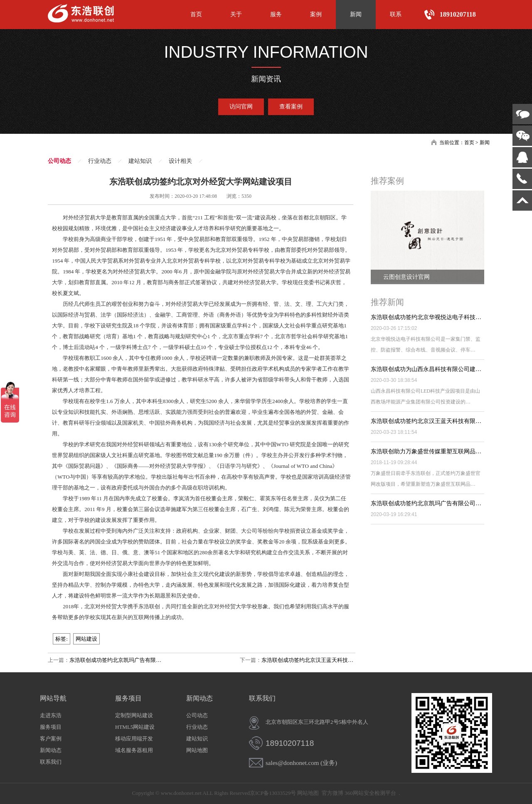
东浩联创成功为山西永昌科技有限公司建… (426, 369)
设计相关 (180, 161)
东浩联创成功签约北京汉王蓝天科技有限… (426, 421)
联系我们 (51, 762)
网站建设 (86, 639)
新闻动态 (51, 750)
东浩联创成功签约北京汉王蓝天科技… (307, 660)
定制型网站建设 (134, 715)
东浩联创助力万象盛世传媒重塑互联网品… (426, 451)
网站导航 (53, 698)
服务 (276, 14)
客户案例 (51, 739)
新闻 (356, 14)
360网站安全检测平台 (370, 793)
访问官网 (241, 107)
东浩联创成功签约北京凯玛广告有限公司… (426, 503)
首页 (196, 14)
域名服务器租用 (134, 750)
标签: (62, 639)
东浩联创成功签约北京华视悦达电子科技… (426, 317)
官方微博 (332, 793)
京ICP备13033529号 (273, 793)
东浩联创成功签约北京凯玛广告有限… (115, 660)
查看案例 (291, 107)
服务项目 (51, 727)
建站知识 (140, 161)
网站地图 (197, 750)
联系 (396, 14)
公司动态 (59, 161)
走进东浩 (51, 715)
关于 (236, 14)
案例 (316, 14)
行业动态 (100, 161)
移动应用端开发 (134, 739)
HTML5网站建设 (135, 727)
